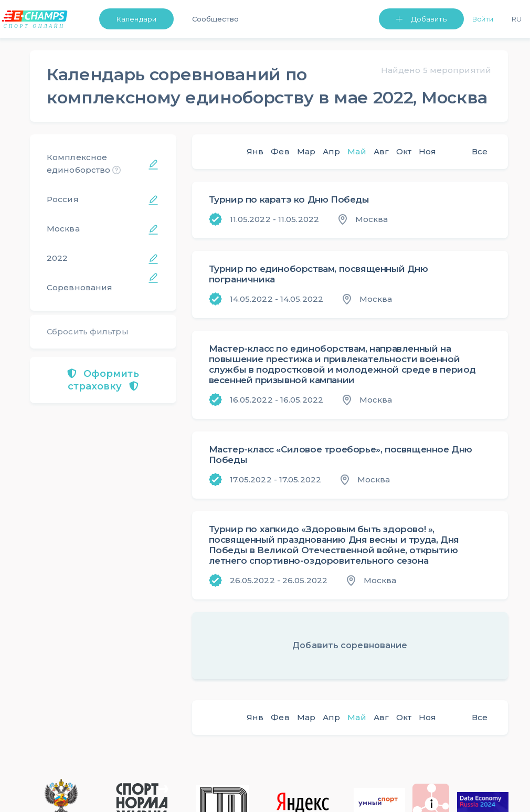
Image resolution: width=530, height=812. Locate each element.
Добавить (429, 19)
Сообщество (215, 19)
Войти (483, 19)
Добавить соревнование (350, 645)
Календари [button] (136, 19)
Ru (517, 19)
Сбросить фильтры (88, 331)
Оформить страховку (103, 380)
